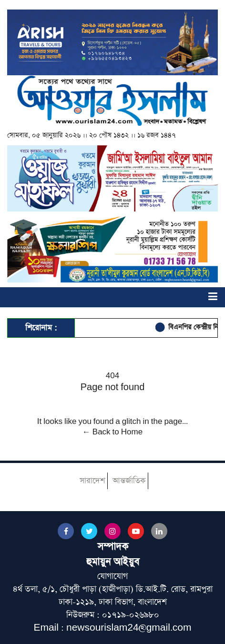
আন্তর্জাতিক (129, 481)
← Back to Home (112, 432)
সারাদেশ (92, 481)
